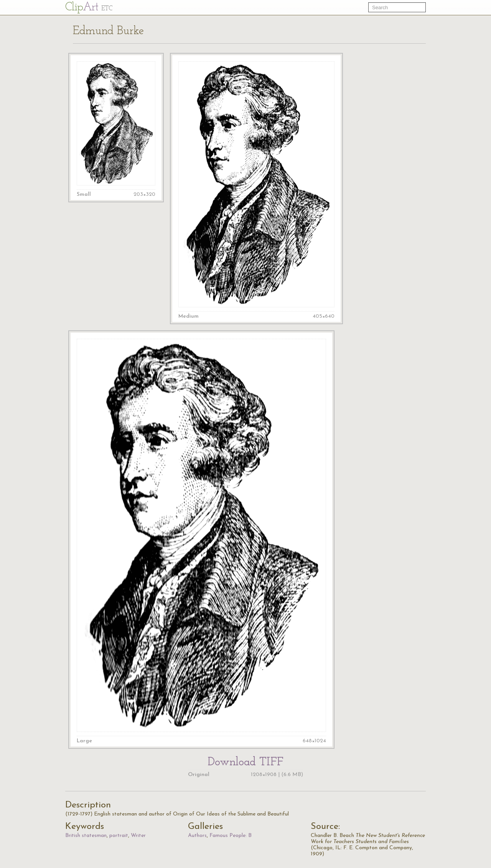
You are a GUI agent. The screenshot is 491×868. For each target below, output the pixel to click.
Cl (89, 7)
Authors (197, 836)
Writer (138, 836)
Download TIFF (245, 764)
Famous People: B (231, 836)
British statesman (86, 836)
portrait (119, 836)
